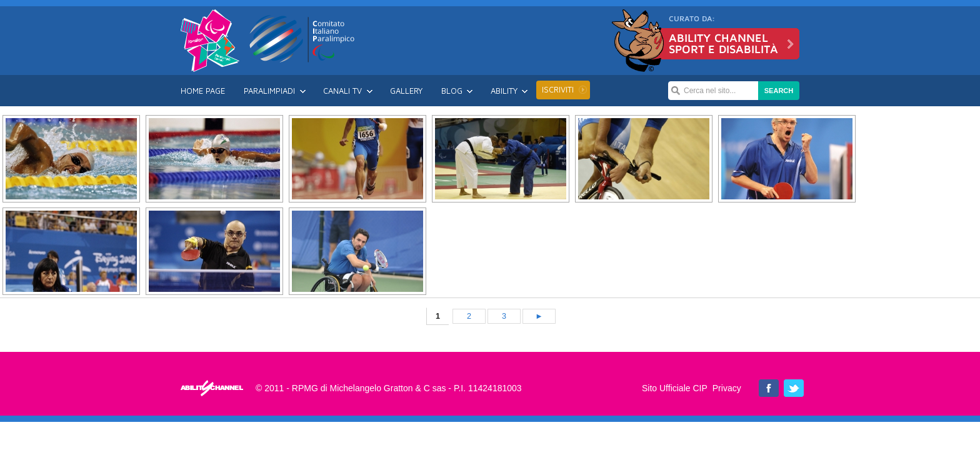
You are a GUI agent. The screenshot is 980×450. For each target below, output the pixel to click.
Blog (452, 91)
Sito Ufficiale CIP (675, 388)
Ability (504, 91)
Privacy (727, 388)
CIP (302, 39)
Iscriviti (558, 89)
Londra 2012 (210, 41)
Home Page (203, 91)
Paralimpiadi (269, 91)
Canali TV (342, 91)
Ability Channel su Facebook (769, 388)
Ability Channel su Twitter (794, 388)
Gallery (406, 91)
